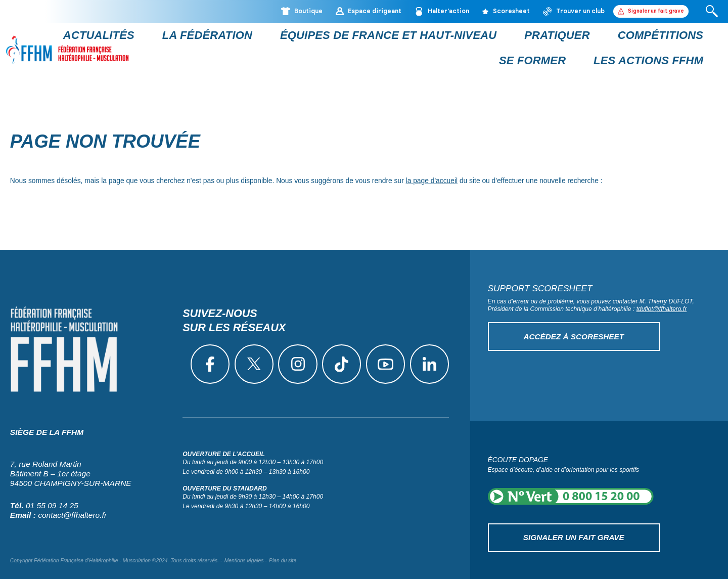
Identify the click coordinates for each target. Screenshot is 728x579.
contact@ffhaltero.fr (72, 502)
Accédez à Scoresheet (574, 326)
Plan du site (283, 548)
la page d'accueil (432, 172)
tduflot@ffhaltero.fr (662, 300)
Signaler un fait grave (574, 525)
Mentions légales (244, 548)
